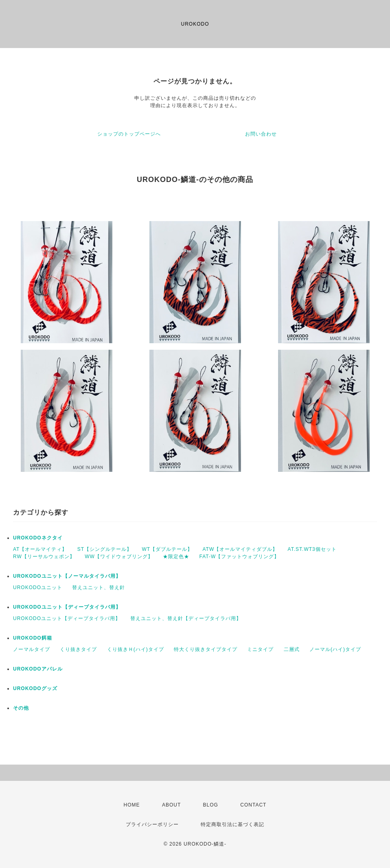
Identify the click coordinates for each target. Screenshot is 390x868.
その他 (21, 708)
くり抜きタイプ (78, 649)
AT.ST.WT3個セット (312, 549)
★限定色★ (176, 557)
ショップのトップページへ (129, 134)
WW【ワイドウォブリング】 (119, 557)
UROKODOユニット (38, 587)
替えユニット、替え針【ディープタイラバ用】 (186, 618)
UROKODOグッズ (35, 688)
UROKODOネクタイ (38, 538)
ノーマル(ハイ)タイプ (335, 649)
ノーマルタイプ (32, 649)
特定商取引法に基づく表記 (232, 824)
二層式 (292, 649)
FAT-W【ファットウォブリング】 (239, 557)
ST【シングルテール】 (105, 549)
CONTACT (253, 805)
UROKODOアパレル (38, 669)
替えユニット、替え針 (99, 587)
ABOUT (171, 805)
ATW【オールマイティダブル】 (240, 549)
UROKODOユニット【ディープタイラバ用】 (67, 607)
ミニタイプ (260, 649)
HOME (132, 805)
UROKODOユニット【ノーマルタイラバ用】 (67, 576)
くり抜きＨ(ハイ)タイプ (136, 649)
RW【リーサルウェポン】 (44, 557)
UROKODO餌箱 (33, 638)
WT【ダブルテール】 (167, 549)
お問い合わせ (261, 134)
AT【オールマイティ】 (40, 549)
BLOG (211, 805)
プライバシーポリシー (152, 824)
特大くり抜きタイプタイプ (206, 649)
